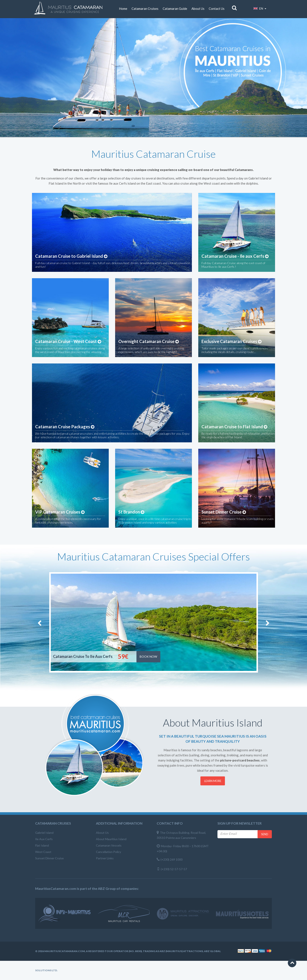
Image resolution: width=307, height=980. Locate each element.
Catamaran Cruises (145, 9)
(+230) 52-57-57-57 (174, 869)
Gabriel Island (44, 833)
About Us (198, 9)
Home (123, 9)
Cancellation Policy (109, 852)
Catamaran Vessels (109, 845)
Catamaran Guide (175, 9)
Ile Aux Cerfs (44, 839)
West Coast (43, 852)
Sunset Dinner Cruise (49, 858)
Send (265, 834)
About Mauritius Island (111, 839)
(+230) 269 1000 (172, 859)
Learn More (213, 781)
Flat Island (42, 845)
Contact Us (217, 9)
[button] (292, 963)
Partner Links (105, 858)
